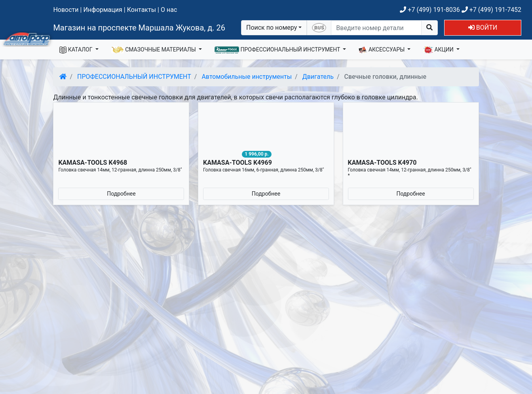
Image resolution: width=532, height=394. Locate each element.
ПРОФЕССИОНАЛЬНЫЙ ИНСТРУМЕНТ (278, 50)
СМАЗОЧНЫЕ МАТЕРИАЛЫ (154, 50)
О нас (169, 10)
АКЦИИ (439, 50)
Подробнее (121, 194)
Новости (66, 10)
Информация (103, 10)
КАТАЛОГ (77, 50)
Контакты (142, 10)
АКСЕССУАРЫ (382, 50)
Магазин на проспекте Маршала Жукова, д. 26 (139, 28)
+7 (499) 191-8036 (430, 10)
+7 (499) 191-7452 (491, 10)
